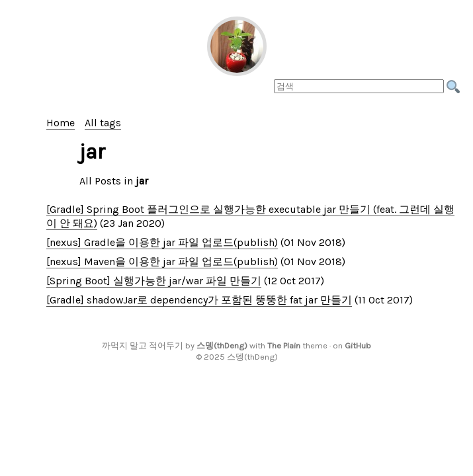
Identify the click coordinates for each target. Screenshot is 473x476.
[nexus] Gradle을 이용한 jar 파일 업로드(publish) (162, 242)
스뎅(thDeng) (222, 345)
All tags (103, 123)
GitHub (358, 345)
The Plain (284, 345)
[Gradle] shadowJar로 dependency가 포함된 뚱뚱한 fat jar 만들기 (199, 300)
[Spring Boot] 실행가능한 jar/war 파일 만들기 (154, 281)
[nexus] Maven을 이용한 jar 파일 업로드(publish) (162, 261)
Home (61, 123)
